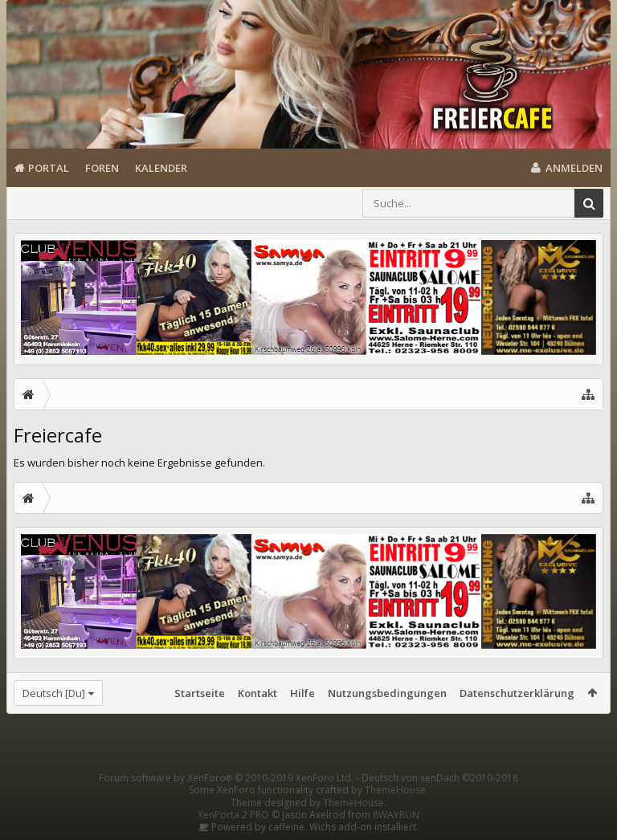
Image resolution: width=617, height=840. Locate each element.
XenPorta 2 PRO (233, 815)
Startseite (200, 693)
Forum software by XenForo (226, 778)
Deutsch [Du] (54, 693)
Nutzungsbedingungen (387, 693)
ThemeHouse (395, 790)
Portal (49, 168)
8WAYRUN (396, 815)
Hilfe (302, 693)
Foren (102, 168)
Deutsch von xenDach (440, 778)
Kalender (161, 168)
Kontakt (257, 693)
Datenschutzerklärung (517, 693)
